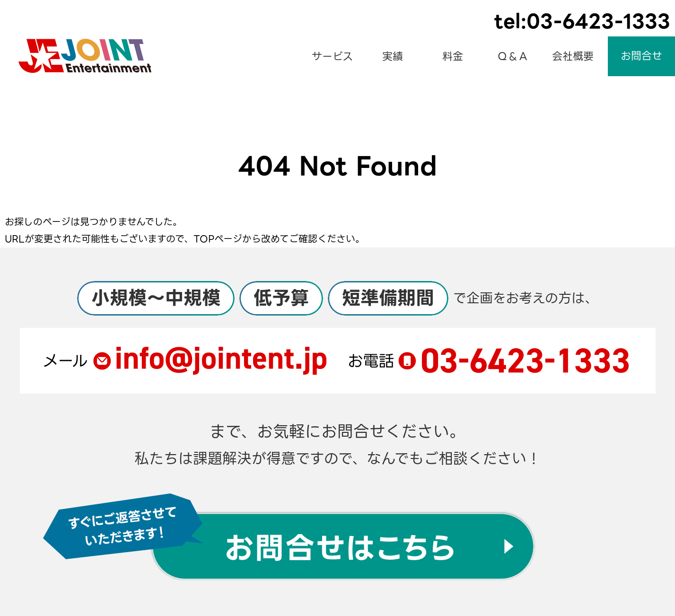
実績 (393, 57)
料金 (453, 57)
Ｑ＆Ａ (513, 57)
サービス (332, 57)
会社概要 (573, 57)
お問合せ (641, 56)
